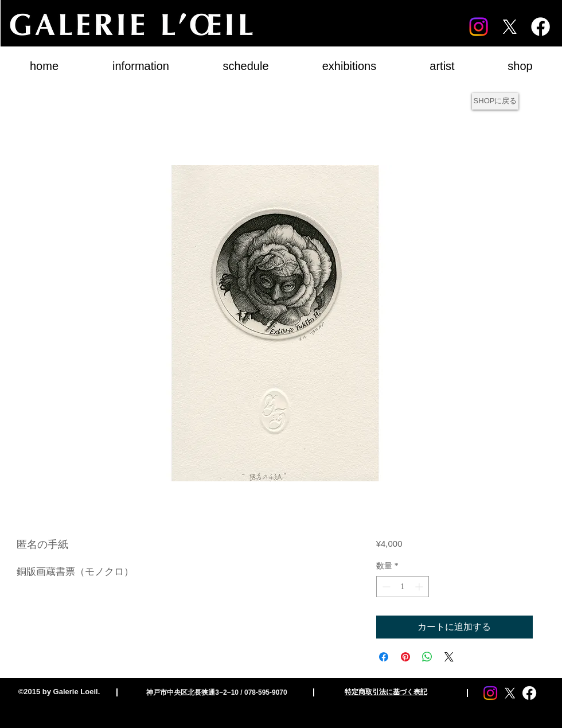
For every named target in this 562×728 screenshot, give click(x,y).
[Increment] (420, 587)
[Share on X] (449, 657)
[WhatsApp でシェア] (427, 657)
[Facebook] (540, 27)
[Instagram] (479, 27)
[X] (510, 27)
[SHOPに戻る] (495, 101)
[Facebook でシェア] (384, 657)
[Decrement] (385, 587)
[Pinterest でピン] (405, 657)
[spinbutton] (403, 587)
